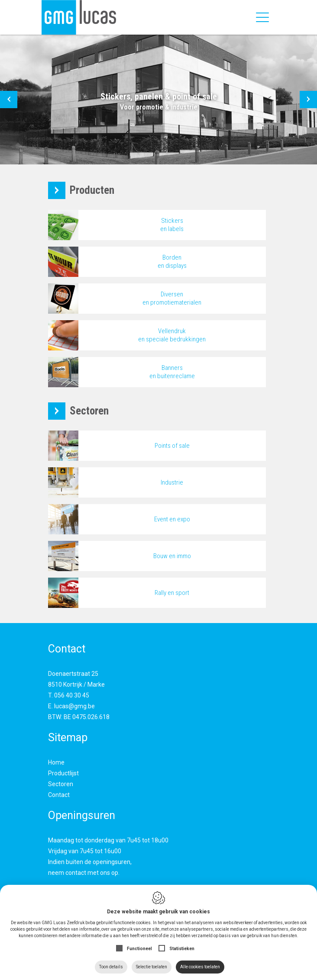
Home (56, 762)
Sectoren (61, 784)
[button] (9, 100)
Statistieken (182, 949)
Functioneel (139, 949)
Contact (59, 795)
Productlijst (63, 773)
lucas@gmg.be (74, 706)
